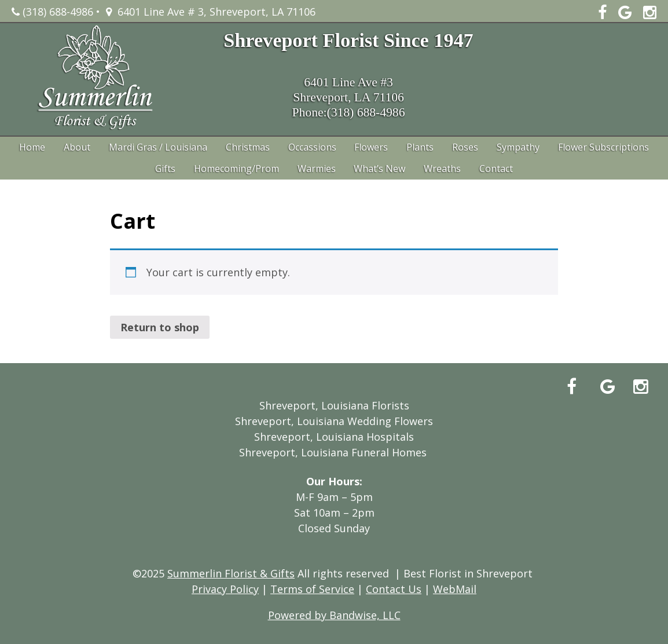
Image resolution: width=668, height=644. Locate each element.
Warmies (317, 169)
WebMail (455, 589)
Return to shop (160, 327)
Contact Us (394, 589)
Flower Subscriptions (603, 147)
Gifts (165, 169)
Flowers (371, 147)
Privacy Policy (225, 589)
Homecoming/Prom (236, 169)
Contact (496, 169)
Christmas (248, 147)
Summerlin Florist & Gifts (231, 573)
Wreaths (442, 169)
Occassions (312, 147)
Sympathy (518, 147)
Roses (465, 147)
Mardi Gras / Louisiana (158, 147)
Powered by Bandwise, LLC (334, 615)
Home (32, 147)
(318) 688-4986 (52, 12)
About (77, 147)
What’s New (379, 169)
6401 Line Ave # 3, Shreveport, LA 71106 (211, 12)
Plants (420, 147)
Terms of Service (312, 589)
